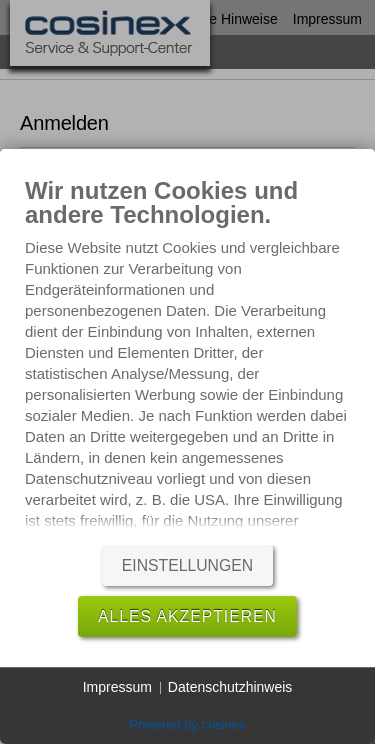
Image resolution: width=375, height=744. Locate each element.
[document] (187, 359)
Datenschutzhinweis (230, 687)
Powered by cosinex (187, 724)
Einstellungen (187, 565)
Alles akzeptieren (187, 616)
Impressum (117, 687)
